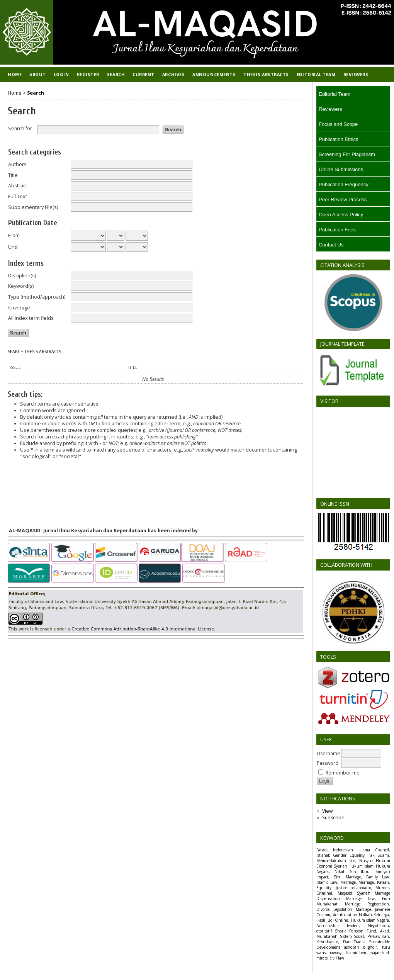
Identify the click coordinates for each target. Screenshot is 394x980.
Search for (20, 128)
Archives (173, 74)
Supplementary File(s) (33, 207)
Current (144, 74)
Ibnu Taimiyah (376, 871)
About (38, 74)
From (14, 235)
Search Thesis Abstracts (34, 352)
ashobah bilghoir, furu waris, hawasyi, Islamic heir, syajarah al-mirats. (353, 953)
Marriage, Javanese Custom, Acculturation (353, 912)
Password (328, 763)
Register (88, 74)
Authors (17, 164)
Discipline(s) (22, 276)
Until (13, 247)
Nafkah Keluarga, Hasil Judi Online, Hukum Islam (353, 917)
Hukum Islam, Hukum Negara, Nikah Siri (353, 869)
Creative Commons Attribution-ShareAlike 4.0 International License (143, 629)
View (327, 811)
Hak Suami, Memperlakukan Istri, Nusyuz (353, 858)
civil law (337, 958)
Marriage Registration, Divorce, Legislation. (353, 907)
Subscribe (333, 818)
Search (116, 74)
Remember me (343, 773)
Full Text (18, 196)
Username (329, 753)
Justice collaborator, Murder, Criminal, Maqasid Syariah (353, 890)
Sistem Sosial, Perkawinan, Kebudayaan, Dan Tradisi (353, 939)
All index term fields (31, 318)
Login (61, 74)
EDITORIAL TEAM (316, 74)
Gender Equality (349, 855)
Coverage (19, 308)
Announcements (214, 74)
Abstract (18, 186)
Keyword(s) (21, 286)
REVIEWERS (356, 74)
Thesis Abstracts (266, 74)
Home (15, 74)
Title (13, 175)
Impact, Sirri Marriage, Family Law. (353, 877)
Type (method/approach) (37, 297)
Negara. (383, 920)
